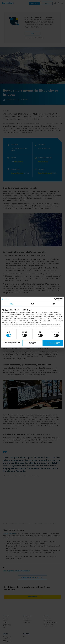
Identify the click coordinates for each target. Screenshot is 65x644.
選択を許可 (32, 343)
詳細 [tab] (32, 304)
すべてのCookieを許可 (53, 343)
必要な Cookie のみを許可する (12, 343)
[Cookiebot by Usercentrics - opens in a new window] (56, 299)
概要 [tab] (54, 304)
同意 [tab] (11, 304)
